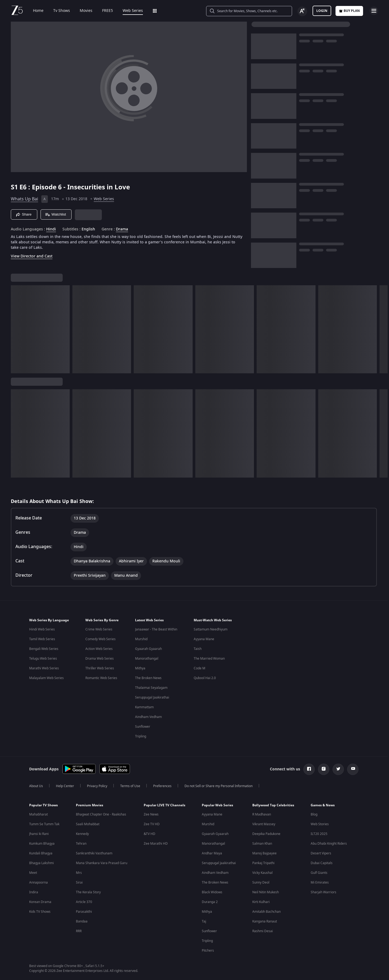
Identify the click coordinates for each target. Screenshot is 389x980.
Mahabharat (38, 814)
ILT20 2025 (319, 834)
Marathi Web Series (44, 668)
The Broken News (148, 678)
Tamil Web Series (42, 639)
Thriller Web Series (100, 668)
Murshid (141, 639)
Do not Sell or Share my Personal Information (219, 786)
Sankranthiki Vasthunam (94, 853)
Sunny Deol (261, 882)
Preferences (162, 786)
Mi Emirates (320, 882)
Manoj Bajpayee (264, 853)
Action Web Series (99, 649)
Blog (314, 814)
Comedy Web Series (100, 639)
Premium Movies (90, 805)
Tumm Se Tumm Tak (44, 824)
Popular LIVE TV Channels (165, 805)
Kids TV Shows (40, 912)
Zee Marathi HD (156, 844)
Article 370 (84, 902)
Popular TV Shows (43, 805)
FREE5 (104, 11)
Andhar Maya (212, 853)
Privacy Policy (97, 786)
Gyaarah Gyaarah (148, 649)
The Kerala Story (88, 892)
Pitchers (208, 951)
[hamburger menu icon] (374, 11)
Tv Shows (58, 11)
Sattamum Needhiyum (211, 629)
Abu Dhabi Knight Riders (329, 844)
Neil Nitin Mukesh (266, 892)
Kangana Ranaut (265, 921)
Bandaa (82, 921)
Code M (199, 668)
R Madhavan (262, 814)
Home (34, 11)
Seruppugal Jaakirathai (152, 697)
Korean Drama (40, 902)
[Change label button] (302, 11)
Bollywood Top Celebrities (273, 805)
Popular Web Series (217, 805)
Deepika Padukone (266, 834)
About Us (36, 786)
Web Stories (320, 824)
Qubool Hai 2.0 (205, 678)
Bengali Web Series (44, 649)
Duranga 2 (210, 902)
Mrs (79, 873)
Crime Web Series (99, 629)
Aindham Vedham (148, 717)
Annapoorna (38, 882)
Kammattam (144, 707)
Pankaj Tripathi (263, 863)
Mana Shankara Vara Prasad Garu (102, 863)
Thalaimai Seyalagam (151, 688)
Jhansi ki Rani (39, 834)
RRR (79, 931)
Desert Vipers (321, 853)
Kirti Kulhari (261, 902)
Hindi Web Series (42, 629)
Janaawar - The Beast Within (156, 629)
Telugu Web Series (43, 659)
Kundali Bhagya (41, 853)
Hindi (51, 229)
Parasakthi (84, 912)
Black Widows (212, 892)
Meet (33, 873)
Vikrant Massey (264, 824)
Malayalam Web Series (46, 678)
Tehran (81, 844)
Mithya (140, 668)
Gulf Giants (319, 873)
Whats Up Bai (24, 199)
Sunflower (143, 727)
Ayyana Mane (204, 639)
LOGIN (322, 11)
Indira (34, 892)
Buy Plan (349, 11)
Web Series (129, 11)
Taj (204, 921)
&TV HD (150, 834)
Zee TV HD (152, 824)
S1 (15, 187)
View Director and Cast (32, 256)
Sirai (79, 882)
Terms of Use (130, 786)
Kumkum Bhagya (42, 844)
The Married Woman (209, 659)
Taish (198, 649)
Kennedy (82, 834)
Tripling (141, 736)
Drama (122, 229)
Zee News (151, 814)
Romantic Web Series (101, 678)
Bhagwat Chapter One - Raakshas (101, 814)
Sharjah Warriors (323, 892)
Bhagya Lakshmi (41, 863)
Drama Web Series (100, 659)
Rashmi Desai (263, 931)
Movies (82, 11)
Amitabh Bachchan (266, 912)
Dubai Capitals (322, 863)
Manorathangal (147, 659)
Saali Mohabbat (88, 824)
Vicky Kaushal (262, 873)
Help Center (65, 786)
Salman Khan (262, 844)
